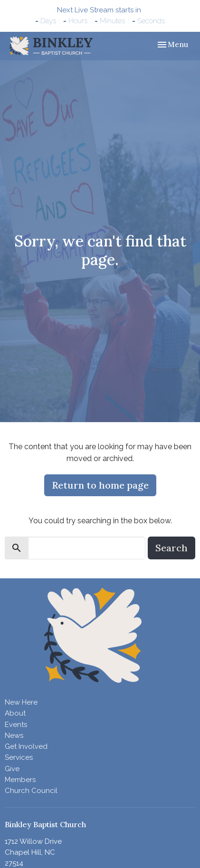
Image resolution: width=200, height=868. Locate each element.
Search (171, 548)
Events (16, 725)
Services (19, 757)
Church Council (31, 791)
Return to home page (100, 485)
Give (12, 769)
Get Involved (26, 746)
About (15, 713)
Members (20, 780)
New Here (21, 702)
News (14, 736)
